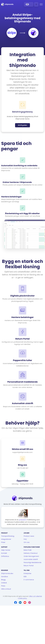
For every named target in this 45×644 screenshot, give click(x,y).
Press (3, 586)
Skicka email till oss (22, 449)
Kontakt (4, 553)
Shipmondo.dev (7, 573)
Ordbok (4, 583)
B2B (25, 577)
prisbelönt (23, 520)
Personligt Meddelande (33, 562)
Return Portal (29, 566)
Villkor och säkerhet (35, 596)
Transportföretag (8, 536)
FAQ (25, 539)
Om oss (27, 542)
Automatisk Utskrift (31, 559)
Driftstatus (5, 556)
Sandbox (5, 577)
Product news (29, 536)
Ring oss (22, 465)
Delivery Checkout (31, 553)
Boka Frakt (28, 550)
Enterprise (28, 573)
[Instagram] (30, 602)
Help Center (6, 550)
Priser (3, 542)
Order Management (31, 556)
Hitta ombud (6, 589)
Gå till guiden (22, 125)
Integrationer (6, 539)
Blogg (3, 580)
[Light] (36, 4)
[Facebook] (16, 602)
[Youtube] (25, 602)
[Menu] (41, 4)
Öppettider (23, 481)
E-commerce (29, 580)
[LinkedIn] (20, 602)
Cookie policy (22, 598)
